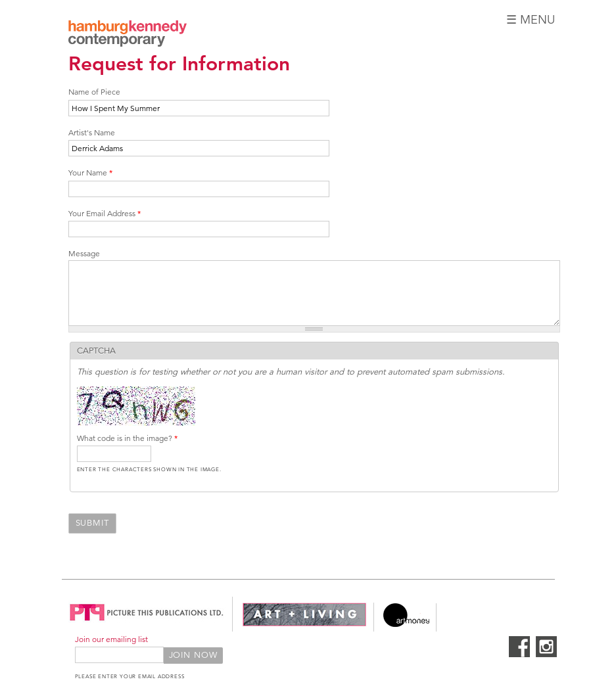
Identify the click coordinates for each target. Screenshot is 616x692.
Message (84, 253)
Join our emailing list (111, 639)
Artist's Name (92, 132)
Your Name (90, 173)
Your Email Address (105, 213)
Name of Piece (94, 92)
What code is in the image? (127, 438)
